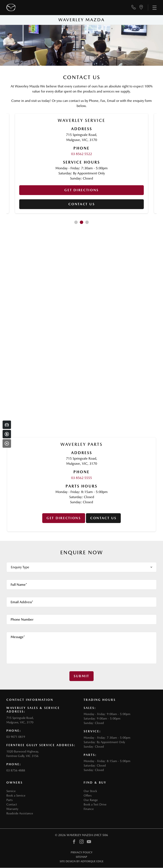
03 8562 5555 (81, 478)
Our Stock (90, 791)
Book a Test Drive (95, 804)
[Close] (7, 443)
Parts (10, 800)
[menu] (152, 8)
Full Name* (19, 585)
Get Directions (81, 190)
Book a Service (16, 795)
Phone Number (22, 619)
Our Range (91, 800)
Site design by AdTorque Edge (82, 861)
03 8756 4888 (16, 770)
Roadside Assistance (20, 813)
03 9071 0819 (16, 737)
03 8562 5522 (81, 154)
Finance (89, 809)
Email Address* (22, 602)
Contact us (81, 204)
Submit (81, 676)
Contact (12, 804)
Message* (18, 637)
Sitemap (81, 857)
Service (11, 791)
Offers (88, 795)
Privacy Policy (82, 852)
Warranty (12, 809)
